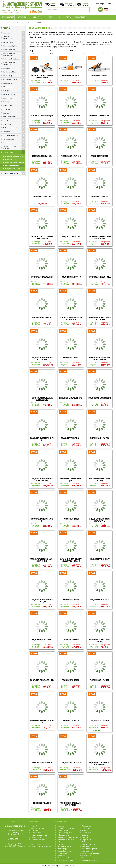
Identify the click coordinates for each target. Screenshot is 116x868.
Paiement (85, 4)
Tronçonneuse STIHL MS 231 (71, 519)
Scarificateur (14, 105)
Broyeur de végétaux (14, 46)
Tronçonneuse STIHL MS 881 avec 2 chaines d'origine (71, 804)
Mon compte (100, 4)
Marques (36, 17)
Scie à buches (14, 109)
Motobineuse (14, 83)
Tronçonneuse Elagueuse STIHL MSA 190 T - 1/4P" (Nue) (100, 318)
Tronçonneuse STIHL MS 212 (71, 357)
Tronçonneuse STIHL (13, 166)
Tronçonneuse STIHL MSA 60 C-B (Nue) (42, 116)
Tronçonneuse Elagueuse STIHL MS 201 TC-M (42, 721)
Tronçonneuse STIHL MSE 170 (42, 196)
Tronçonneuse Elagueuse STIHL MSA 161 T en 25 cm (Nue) (42, 479)
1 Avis (103, 730)
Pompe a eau (14, 98)
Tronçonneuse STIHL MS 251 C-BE (100, 599)
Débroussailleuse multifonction (14, 54)
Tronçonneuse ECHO (12, 159)
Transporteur (14, 143)
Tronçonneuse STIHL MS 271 (71, 640)
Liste (107, 53)
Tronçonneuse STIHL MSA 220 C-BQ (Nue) (71, 479)
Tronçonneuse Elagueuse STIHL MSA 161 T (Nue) (100, 479)
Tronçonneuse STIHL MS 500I (42, 803)
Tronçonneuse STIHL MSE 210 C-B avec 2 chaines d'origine (42, 399)
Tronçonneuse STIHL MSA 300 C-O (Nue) (42, 680)
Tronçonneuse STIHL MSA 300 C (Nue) (42, 640)
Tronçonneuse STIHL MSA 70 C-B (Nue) (100, 116)
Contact (111, 4)
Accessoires (22, 17)
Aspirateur (14, 33)
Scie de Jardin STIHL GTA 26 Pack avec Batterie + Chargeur (42, 76)
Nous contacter (80, 17)
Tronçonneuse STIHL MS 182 (100, 196)
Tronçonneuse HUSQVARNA (15, 162)
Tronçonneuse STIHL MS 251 (71, 599)
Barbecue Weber (14, 42)
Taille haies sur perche (14, 128)
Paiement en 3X (36, 837)
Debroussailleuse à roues (14, 59)
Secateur (14, 113)
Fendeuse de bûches (14, 72)
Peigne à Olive (87, 840)
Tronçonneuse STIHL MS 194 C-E (71, 438)
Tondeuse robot (14, 139)
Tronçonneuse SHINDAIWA (14, 169)
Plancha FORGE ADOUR (14, 94)
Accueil (5, 23)
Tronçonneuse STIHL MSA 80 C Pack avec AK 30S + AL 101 (100, 520)
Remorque (14, 102)
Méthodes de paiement (39, 835)
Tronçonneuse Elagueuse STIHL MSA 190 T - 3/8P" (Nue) (42, 358)
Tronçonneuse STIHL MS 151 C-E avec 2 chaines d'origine (42, 560)
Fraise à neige (14, 76)
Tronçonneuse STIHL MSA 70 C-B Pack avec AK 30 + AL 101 (71, 318)
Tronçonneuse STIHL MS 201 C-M (100, 680)
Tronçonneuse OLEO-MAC (14, 156)
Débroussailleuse (14, 50)
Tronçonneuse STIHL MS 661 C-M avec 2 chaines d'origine (100, 764)
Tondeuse (14, 132)
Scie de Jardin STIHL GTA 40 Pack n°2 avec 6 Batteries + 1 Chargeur (71, 560)
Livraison (53, 5)
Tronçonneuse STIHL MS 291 (71, 680)
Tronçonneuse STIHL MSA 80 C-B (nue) (100, 277)
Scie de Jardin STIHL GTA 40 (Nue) (42, 156)
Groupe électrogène (14, 79)
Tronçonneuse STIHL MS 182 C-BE (42, 317)
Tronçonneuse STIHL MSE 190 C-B (71, 277)
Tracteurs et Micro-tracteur (14, 147)
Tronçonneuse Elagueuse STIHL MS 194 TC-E (42, 439)
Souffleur (14, 120)
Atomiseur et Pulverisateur (14, 38)
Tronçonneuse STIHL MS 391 (71, 720)
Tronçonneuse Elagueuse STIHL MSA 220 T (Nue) (100, 641)
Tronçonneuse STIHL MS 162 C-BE (71, 116)
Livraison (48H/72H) (38, 833)
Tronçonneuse (21, 23)
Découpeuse (14, 68)
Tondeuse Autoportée (14, 135)
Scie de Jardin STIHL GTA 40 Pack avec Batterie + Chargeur (100, 358)
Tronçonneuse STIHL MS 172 (100, 156)
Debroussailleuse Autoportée (14, 64)
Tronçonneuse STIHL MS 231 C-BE (100, 559)
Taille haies (14, 124)
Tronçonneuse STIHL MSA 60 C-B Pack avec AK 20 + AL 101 (100, 238)
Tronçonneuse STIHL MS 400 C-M (42, 763)
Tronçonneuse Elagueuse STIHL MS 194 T (71, 399)
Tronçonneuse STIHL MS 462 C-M (71, 763)
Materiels (12, 23)
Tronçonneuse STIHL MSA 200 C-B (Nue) (100, 398)
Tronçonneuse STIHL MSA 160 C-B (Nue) (42, 277)
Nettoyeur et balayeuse (65, 858)
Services (51, 17)
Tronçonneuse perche (14, 173)
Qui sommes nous (65, 17)
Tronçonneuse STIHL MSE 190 (71, 237)
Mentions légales (37, 844)
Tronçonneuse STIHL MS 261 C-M (100, 720)
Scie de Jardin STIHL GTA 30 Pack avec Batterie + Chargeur (42, 238)
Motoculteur (14, 87)
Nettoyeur (14, 91)
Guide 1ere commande (39, 840)
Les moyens (69, 5)
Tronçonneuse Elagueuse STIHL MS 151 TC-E (42, 520)
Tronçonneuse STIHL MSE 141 (71, 75)
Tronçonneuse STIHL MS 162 (100, 75)
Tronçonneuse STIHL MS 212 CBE (100, 438)
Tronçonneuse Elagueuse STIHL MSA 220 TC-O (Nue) (42, 600)
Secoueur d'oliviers (14, 117)
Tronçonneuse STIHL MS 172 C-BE (71, 196)
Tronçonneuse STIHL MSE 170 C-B (71, 156)
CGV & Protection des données (41, 846)
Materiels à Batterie (7, 17)
